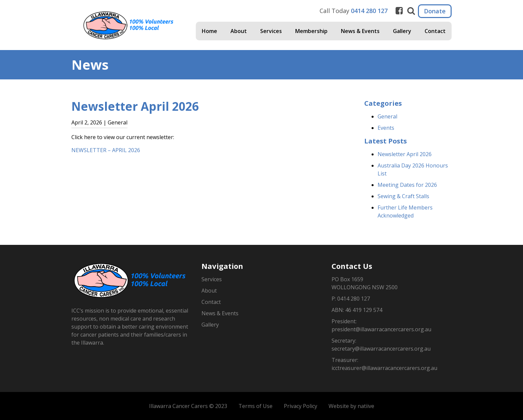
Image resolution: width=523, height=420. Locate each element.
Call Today (354, 11)
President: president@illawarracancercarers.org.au (381, 325)
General (387, 116)
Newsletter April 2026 (405, 154)
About (239, 31)
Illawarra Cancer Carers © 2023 (188, 406)
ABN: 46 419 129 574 (357, 310)
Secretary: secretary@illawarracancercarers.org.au (381, 345)
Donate (435, 11)
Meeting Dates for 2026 (407, 185)
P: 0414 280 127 (351, 299)
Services (271, 31)
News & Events (360, 31)
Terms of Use (255, 406)
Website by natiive (351, 406)
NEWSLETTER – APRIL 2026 (106, 150)
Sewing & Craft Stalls (403, 196)
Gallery (402, 31)
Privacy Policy (301, 406)
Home (209, 31)
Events (386, 128)
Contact (435, 31)
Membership (311, 31)
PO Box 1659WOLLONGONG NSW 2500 (365, 283)
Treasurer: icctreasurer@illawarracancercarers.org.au (384, 364)
